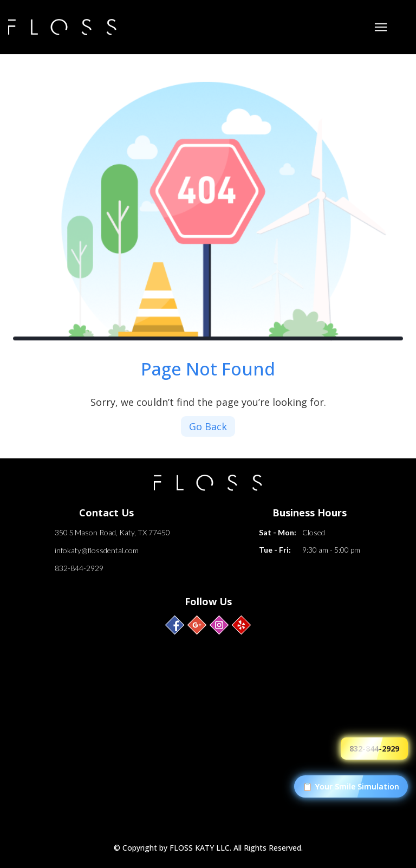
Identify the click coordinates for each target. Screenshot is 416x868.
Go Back (208, 426)
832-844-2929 (79, 568)
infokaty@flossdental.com (97, 550)
